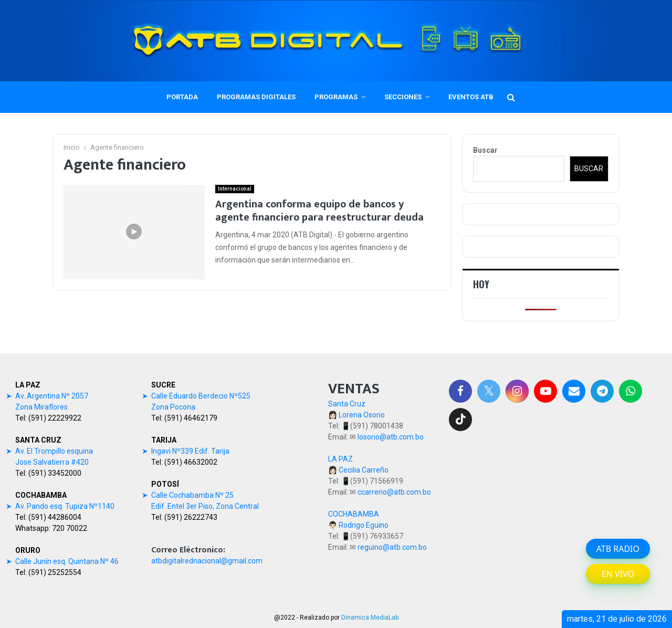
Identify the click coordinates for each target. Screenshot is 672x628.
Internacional (235, 189)
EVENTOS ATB (471, 97)
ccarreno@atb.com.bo (394, 492)
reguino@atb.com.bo (392, 547)
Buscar (485, 150)
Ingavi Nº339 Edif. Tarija (190, 451)
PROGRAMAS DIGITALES (256, 97)
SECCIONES (403, 97)
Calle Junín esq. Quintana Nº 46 (67, 561)
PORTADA (182, 97)
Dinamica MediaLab (370, 617)
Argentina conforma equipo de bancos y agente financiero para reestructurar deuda (319, 211)
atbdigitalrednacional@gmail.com (207, 561)
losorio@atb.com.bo (391, 437)
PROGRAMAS (336, 97)
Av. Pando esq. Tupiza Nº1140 (65, 506)
